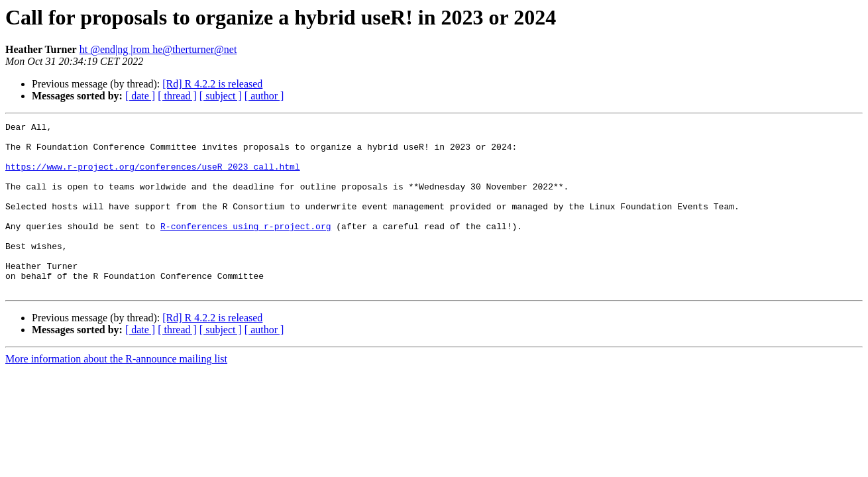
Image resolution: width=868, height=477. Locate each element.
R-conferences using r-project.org (245, 248)
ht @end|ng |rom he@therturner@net (158, 49)
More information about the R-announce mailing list (116, 393)
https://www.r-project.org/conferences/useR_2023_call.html (153, 176)
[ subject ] (221, 96)
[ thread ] (177, 96)
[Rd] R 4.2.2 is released (212, 84)
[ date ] (140, 96)
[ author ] (264, 96)
